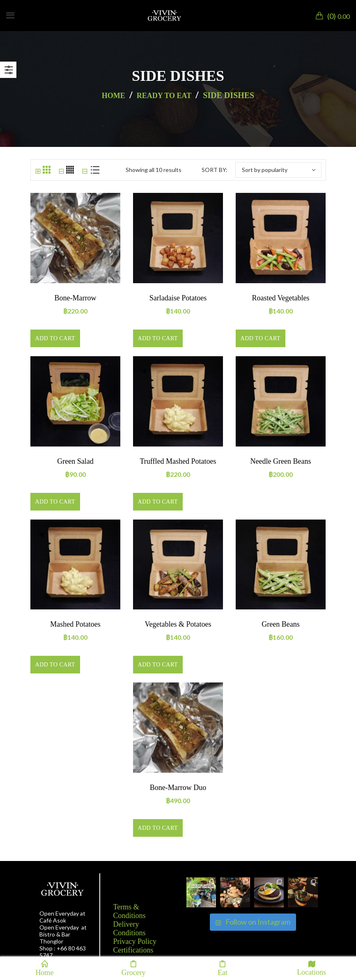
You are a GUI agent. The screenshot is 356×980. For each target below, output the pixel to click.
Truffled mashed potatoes (178, 461)
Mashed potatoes (75, 624)
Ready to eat (164, 96)
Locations (311, 968)
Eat (223, 968)
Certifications (133, 950)
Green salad (75, 461)
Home (114, 96)
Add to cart (55, 338)
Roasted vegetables (280, 298)
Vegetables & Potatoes (178, 624)
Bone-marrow (76, 298)
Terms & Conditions (130, 911)
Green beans (280, 624)
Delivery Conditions (130, 928)
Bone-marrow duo (178, 788)
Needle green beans (281, 461)
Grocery (134, 968)
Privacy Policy (135, 941)
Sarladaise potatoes (178, 298)
